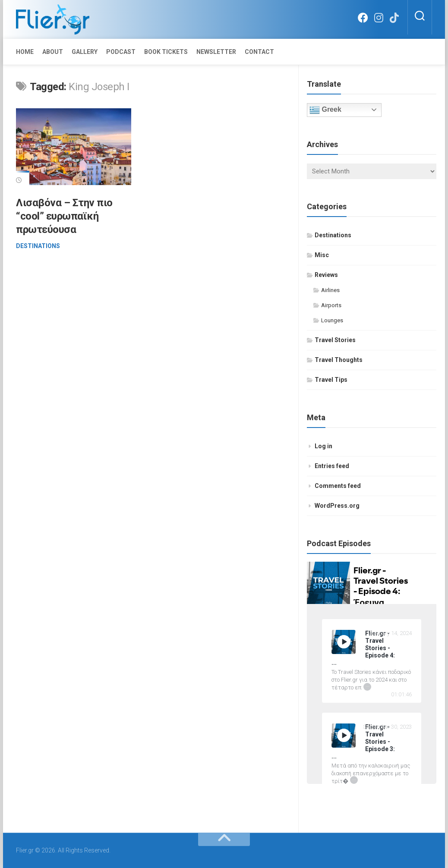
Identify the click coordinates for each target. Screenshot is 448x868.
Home (25, 52)
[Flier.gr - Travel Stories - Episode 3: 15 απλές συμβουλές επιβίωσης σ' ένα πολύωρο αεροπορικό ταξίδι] (372, 742)
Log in (323, 446)
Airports (331, 305)
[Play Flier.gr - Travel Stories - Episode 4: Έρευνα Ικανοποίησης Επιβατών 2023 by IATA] (344, 642)
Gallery (85, 52)
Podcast (121, 52)
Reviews (326, 275)
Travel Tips (331, 380)
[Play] (344, 642)
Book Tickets (166, 52)
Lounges (332, 320)
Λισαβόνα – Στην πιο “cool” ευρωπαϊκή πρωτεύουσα (64, 216)
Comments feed (338, 486)
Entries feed (332, 466)
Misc (322, 255)
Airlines (330, 290)
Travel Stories (335, 340)
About (53, 52)
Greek (325, 110)
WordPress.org (337, 506)
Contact (259, 52)
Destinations (38, 246)
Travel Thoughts (339, 360)
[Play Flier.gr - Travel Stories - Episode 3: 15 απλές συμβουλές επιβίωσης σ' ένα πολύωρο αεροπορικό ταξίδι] (344, 736)
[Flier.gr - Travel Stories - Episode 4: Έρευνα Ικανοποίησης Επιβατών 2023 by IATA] (372, 648)
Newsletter (216, 52)
